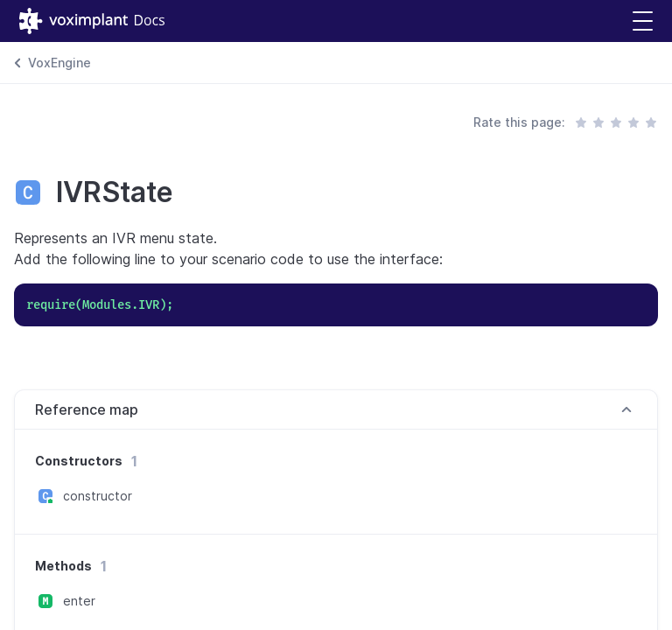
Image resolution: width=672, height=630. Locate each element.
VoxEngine (59, 63)
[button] (643, 21)
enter (79, 601)
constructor (98, 496)
